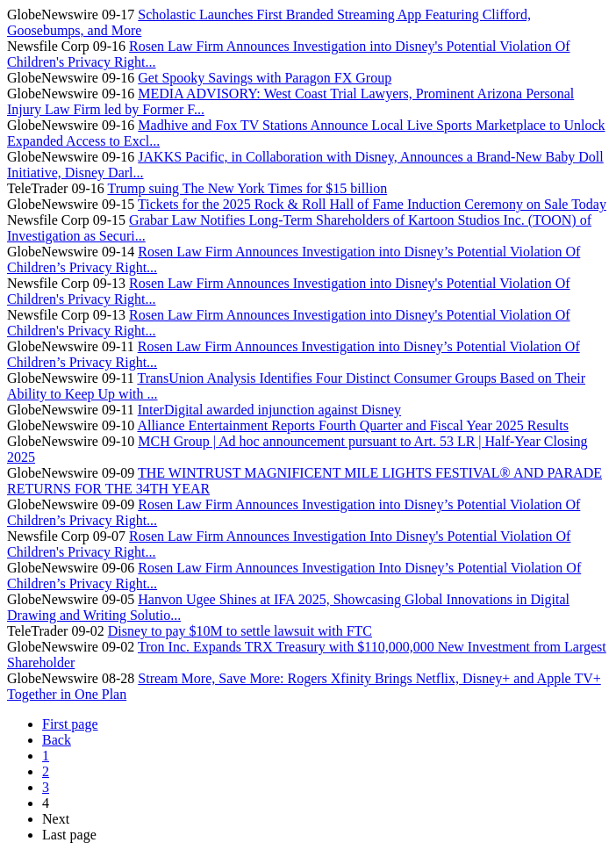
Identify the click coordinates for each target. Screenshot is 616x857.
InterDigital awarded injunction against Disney (269, 410)
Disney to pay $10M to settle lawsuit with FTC (240, 631)
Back (57, 740)
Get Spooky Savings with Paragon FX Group (265, 78)
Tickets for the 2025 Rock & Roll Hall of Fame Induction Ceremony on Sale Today (372, 204)
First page (70, 724)
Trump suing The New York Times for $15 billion (247, 188)
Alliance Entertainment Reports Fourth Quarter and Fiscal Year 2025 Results (352, 425)
